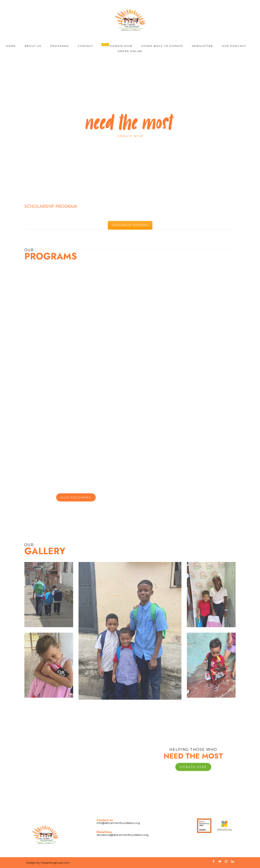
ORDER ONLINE (130, 51)
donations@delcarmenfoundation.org (123, 835)
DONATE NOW (121, 46)
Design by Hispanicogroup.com (48, 863)
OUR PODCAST (234, 46)
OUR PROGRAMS (76, 497)
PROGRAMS (60, 46)
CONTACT (86, 46)
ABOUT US (33, 46)
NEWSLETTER (202, 46)
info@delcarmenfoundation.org (118, 823)
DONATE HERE (193, 767)
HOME (11, 46)
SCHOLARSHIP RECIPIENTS (130, 225)
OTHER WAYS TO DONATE (162, 46)
